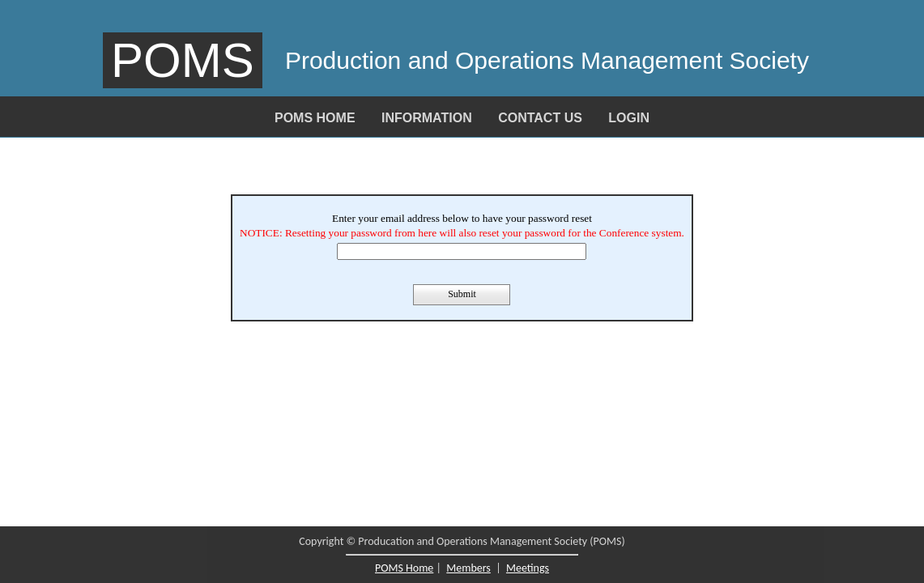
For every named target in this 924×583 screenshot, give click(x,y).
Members (468, 568)
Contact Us (540, 118)
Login (629, 118)
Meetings (528, 568)
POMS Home (315, 118)
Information (427, 118)
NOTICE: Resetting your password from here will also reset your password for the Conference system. (462, 233)
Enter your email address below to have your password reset (462, 218)
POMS (183, 60)
